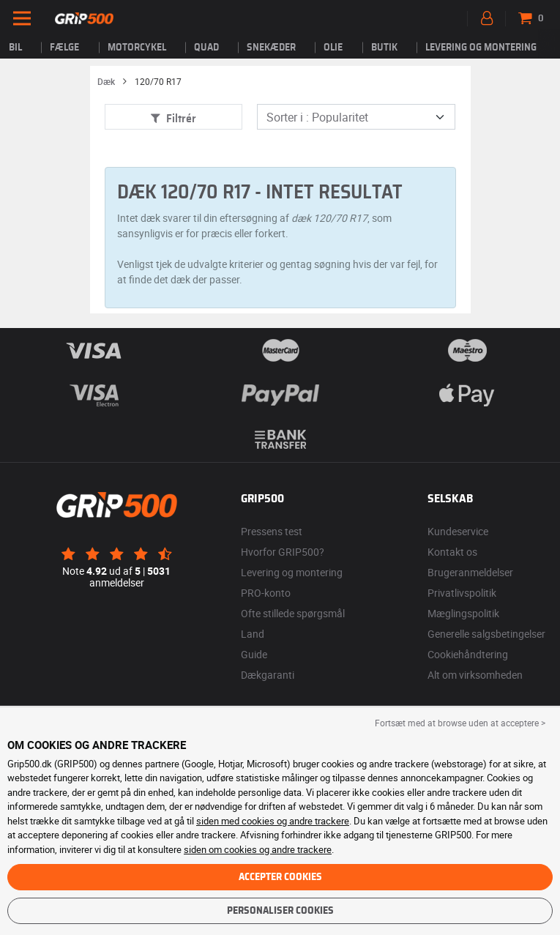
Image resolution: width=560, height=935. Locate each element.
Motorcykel (137, 48)
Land (253, 634)
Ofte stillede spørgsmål (293, 613)
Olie (333, 48)
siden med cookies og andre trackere (273, 821)
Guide (254, 654)
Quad (206, 48)
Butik (384, 48)
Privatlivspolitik (462, 593)
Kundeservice (458, 531)
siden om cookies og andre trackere (258, 849)
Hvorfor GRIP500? (283, 552)
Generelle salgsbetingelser (486, 634)
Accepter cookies (280, 877)
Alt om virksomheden (475, 675)
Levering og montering (481, 48)
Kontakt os (452, 552)
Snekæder (271, 48)
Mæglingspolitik (463, 613)
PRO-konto (266, 593)
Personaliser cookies (280, 911)
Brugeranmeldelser (470, 572)
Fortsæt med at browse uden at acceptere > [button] (460, 723)
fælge (64, 48)
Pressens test (272, 531)
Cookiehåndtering (468, 654)
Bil (15, 48)
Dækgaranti (268, 675)
